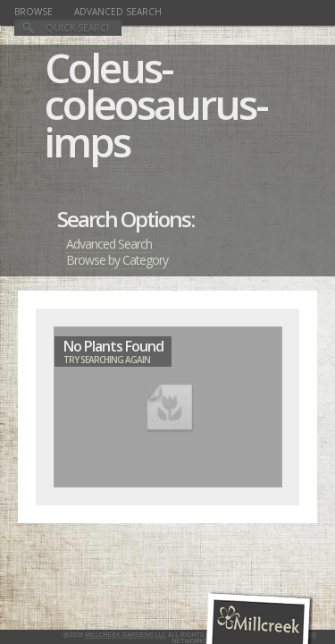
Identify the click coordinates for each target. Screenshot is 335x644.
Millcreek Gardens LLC (126, 635)
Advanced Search (118, 12)
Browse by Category (117, 260)
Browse (33, 12)
